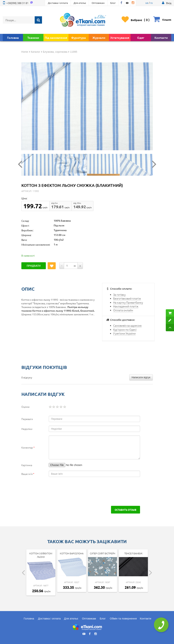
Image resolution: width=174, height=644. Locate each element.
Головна (13, 38)
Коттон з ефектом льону (41, 555)
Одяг (141, 38)
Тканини (33, 38)
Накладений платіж (126, 306)
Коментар (28, 447)
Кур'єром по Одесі (125, 330)
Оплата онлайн (123, 310)
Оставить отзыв (126, 510)
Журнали (99, 38)
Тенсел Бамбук (133, 553)
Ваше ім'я (28, 474)
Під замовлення (56, 38)
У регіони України (124, 333)
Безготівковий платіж (127, 298)
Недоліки (27, 429)
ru (151, 3)
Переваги (27, 419)
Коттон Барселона (72, 553)
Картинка (27, 465)
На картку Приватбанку (128, 302)
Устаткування (120, 38)
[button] (169, 3)
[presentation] (49, 491)
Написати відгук (141, 377)
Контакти (161, 38)
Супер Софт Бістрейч (103, 553)
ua (147, 3)
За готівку (119, 295)
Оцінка (25, 407)
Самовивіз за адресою (127, 325)
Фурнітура (79, 38)
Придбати (34, 266)
